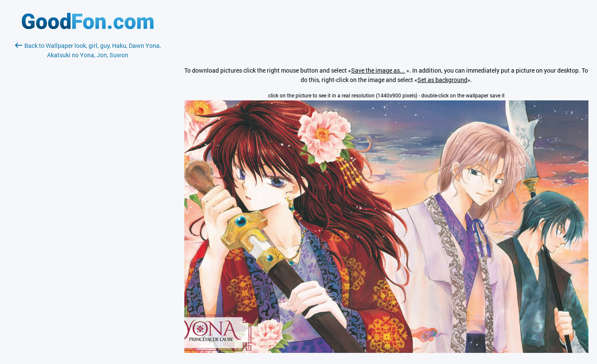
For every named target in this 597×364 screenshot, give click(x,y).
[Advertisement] (88, 161)
